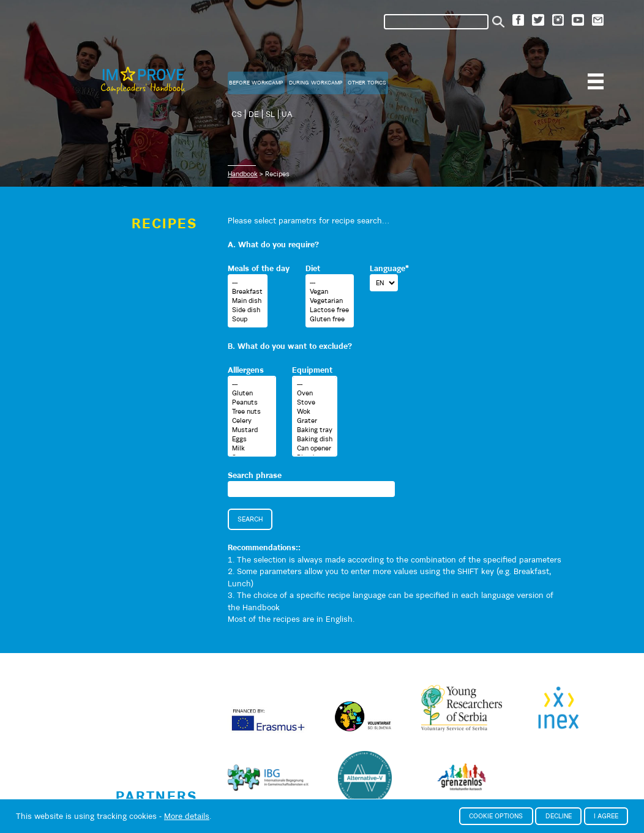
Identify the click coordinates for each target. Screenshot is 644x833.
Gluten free (329, 319)
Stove (315, 402)
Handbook (243, 174)
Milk (252, 448)
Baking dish (315, 439)
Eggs (252, 439)
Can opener (315, 448)
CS (237, 114)
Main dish (247, 301)
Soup (247, 319)
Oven (315, 393)
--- (247, 282)
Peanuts (252, 402)
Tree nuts (252, 412)
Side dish (247, 310)
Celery (252, 421)
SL (270, 114)
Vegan (329, 292)
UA (287, 114)
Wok (315, 412)
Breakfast (247, 292)
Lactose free (329, 310)
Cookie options (496, 816)
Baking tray (315, 430)
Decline (559, 816)
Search (250, 519)
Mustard (252, 430)
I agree (606, 816)
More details (187, 816)
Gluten (252, 393)
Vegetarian (329, 301)
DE (254, 114)
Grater (315, 421)
